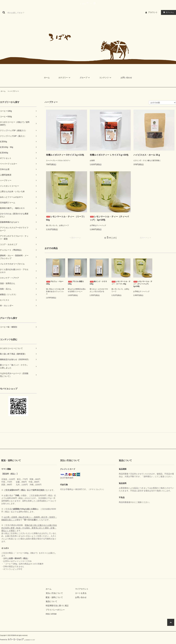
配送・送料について (54, 597)
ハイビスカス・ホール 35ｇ (147, 155)
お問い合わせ (126, 78)
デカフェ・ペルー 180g (55, 283)
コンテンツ (106, 78)
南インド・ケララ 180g (98, 283)
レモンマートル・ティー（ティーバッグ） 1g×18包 (109, 218)
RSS (48, 614)
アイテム (168, 12)
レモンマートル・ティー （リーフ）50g (66, 218)
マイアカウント (82, 589)
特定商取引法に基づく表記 (57, 606)
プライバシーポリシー (55, 610)
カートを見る (81, 593)
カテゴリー (65, 78)
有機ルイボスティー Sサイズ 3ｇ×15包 (65, 155)
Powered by (17, 640)
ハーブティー (14, 91)
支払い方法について (54, 593)
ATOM (54, 614)
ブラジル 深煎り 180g (76, 283)
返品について (51, 601)
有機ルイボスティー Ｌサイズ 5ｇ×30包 (109, 155)
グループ (85, 78)
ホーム (47, 78)
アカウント (153, 12)
